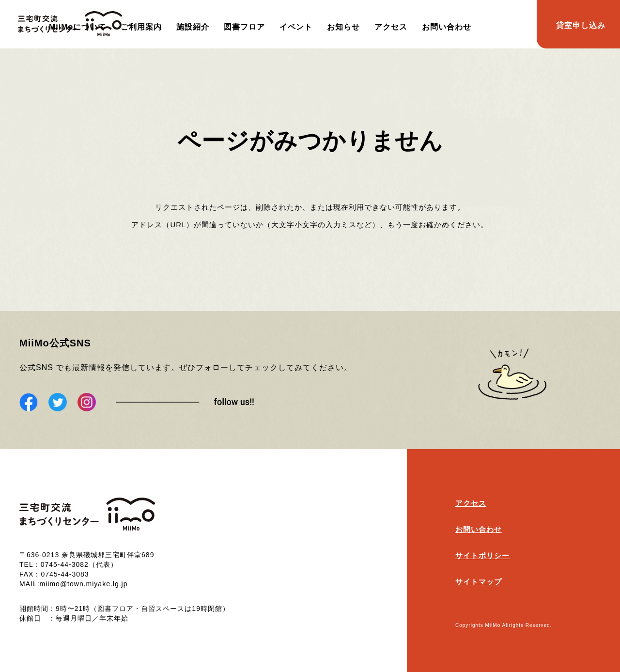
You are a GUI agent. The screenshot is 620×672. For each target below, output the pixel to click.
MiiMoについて (77, 27)
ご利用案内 (141, 27)
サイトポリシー (482, 555)
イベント (296, 27)
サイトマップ (479, 582)
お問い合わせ (447, 27)
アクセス (391, 27)
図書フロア (244, 27)
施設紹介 (193, 27)
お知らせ (343, 27)
